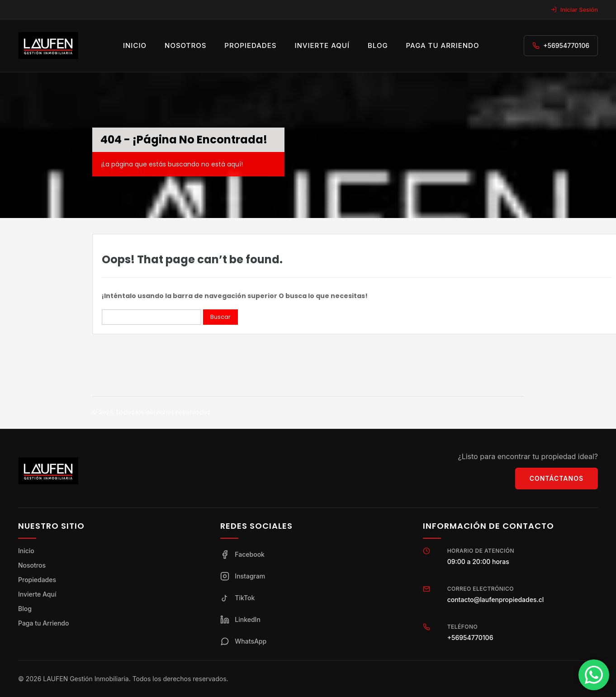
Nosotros (185, 45)
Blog (378, 45)
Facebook (242, 555)
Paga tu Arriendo (43, 623)
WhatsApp (243, 641)
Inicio (135, 45)
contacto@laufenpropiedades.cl (496, 600)
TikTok (237, 598)
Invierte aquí (322, 45)
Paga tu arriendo (443, 45)
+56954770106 (566, 45)
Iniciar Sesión (574, 9)
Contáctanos (557, 478)
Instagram (243, 576)
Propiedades (250, 45)
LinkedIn (240, 620)
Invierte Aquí (37, 594)
